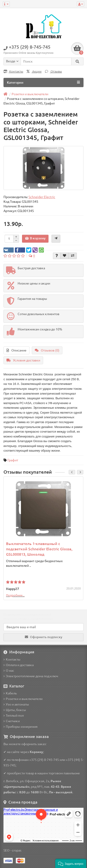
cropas (17, 850)
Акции (34, 71)
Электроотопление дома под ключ (31, 676)
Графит (13, 460)
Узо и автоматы (16, 704)
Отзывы (53, 71)
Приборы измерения (21, 727)
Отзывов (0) (47, 350)
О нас (9, 671)
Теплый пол (14, 716)
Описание (16, 350)
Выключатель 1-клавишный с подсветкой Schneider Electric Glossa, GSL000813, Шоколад (39, 549)
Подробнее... (15, 595)
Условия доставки (23, 360)
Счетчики (12, 721)
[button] (71, 863)
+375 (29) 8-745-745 (44, 760)
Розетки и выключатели (23, 699)
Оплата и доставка (19, 665)
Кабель (10, 693)
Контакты (13, 71)
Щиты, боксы (15, 710)
